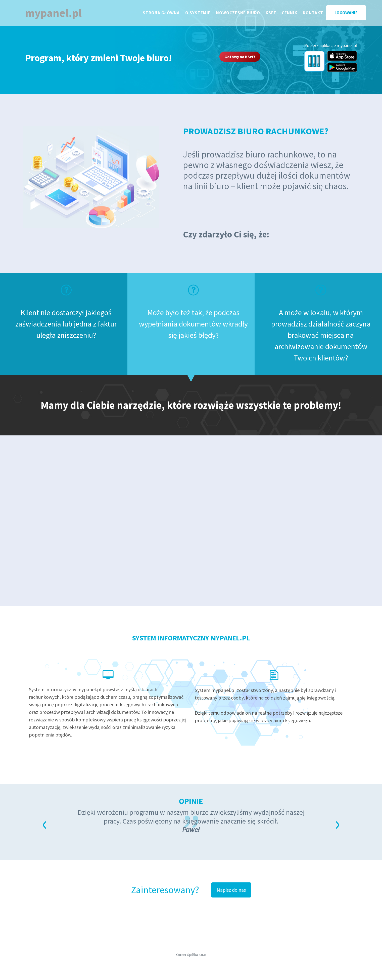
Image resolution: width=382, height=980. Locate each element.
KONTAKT (318, 14)
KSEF (275, 14)
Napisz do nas (231, 890)
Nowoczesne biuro (243, 14)
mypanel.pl (56, 14)
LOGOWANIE (351, 14)
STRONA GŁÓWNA (166, 14)
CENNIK (294, 14)
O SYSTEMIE (202, 14)
